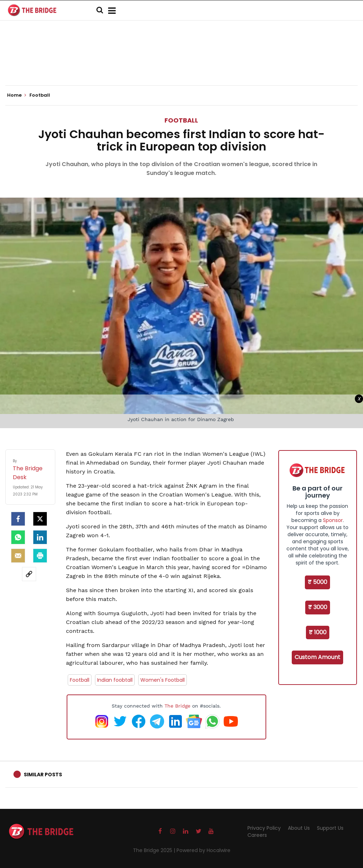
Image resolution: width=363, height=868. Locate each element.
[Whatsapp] (18, 537)
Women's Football (163, 680)
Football (181, 120)
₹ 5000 (317, 582)
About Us (299, 828)
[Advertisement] (181, 64)
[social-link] (29, 574)
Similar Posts (43, 775)
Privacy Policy (264, 828)
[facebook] (18, 519)
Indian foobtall (115, 680)
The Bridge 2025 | (155, 850)
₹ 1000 (318, 632)
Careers (257, 835)
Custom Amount (317, 657)
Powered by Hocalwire (203, 850)
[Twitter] (40, 519)
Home (17, 95)
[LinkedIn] (40, 537)
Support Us (330, 828)
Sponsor (333, 520)
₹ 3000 (318, 607)
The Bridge (177, 706)
